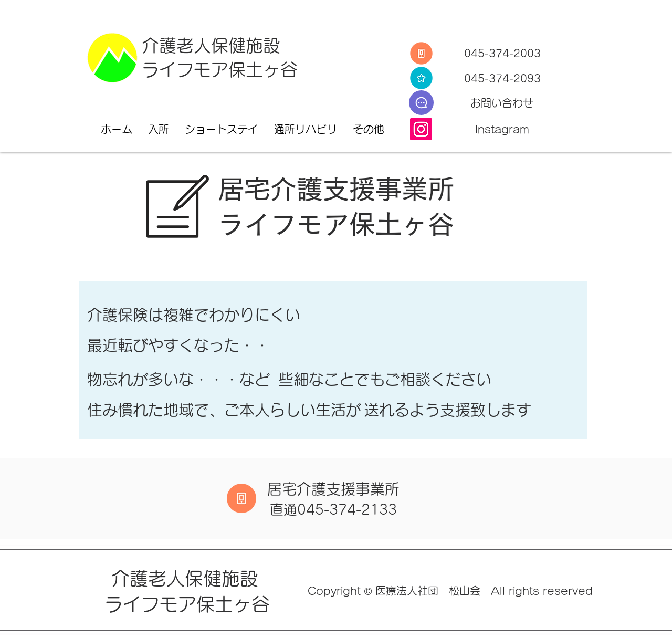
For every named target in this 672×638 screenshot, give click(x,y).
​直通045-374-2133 (333, 509)
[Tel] (421, 53)
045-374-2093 (502, 78)
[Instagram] (421, 129)
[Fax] (421, 78)
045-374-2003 (502, 53)
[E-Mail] (421, 103)
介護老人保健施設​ (187, 578)
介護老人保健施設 (211, 45)
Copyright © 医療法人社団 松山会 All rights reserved (450, 591)
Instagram (502, 129)
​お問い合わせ (502, 103)
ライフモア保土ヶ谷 (220, 70)
